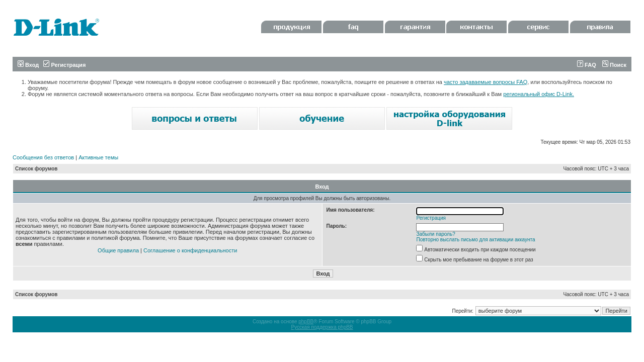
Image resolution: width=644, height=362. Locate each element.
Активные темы (98, 157)
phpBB (306, 322)
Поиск (614, 65)
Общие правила (118, 250)
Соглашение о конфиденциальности (190, 250)
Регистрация (64, 65)
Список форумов (36, 169)
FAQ (587, 65)
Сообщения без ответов (43, 157)
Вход (28, 65)
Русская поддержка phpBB (322, 327)
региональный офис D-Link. (539, 94)
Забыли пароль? (436, 234)
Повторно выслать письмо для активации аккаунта (476, 240)
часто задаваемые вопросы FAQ (486, 82)
